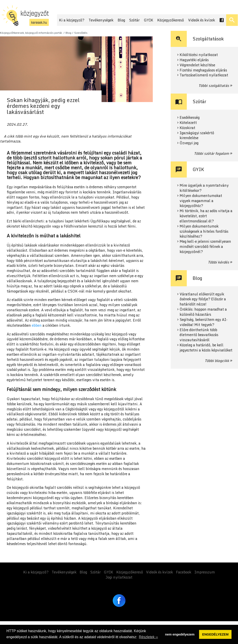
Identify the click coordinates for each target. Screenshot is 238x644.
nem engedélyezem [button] (180, 634)
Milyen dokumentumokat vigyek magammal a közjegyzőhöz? (201, 201)
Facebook (184, 572)
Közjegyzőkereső (171, 20)
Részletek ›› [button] (148, 637)
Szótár (134, 20)
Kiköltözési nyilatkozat (199, 55)
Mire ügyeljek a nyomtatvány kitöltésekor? (204, 188)
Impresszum (205, 572)
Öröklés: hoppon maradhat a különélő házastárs (203, 312)
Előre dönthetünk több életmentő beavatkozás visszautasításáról (199, 335)
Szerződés (81, 33)
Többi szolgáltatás (214, 86)
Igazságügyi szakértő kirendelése (197, 136)
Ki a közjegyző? (72, 20)
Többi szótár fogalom (211, 153)
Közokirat (187, 128)
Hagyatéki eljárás (194, 60)
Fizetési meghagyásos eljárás (203, 70)
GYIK (149, 20)
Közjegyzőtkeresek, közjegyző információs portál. (31, 33)
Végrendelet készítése (197, 65)
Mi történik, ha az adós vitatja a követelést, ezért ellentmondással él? (206, 216)
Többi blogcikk (217, 361)
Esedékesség (190, 118)
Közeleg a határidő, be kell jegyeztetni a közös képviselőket (206, 348)
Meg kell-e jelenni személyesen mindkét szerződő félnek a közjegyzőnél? (205, 247)
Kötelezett (188, 123)
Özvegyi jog (189, 143)
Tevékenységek (101, 20)
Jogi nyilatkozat (119, 577)
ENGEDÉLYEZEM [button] (215, 634)
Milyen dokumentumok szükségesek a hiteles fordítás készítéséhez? (204, 231)
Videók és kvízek (202, 20)
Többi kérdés (218, 262)
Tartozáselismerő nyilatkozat (204, 75)
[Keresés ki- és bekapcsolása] (232, 20)
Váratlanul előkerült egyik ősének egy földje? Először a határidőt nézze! (203, 299)
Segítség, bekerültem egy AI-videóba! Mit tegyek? (204, 322)
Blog (121, 20)
